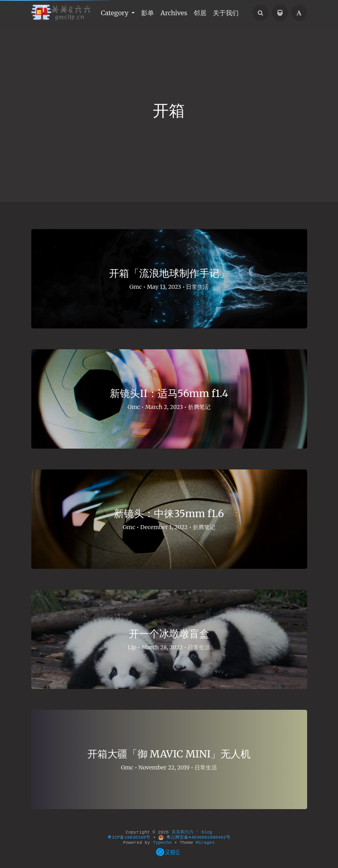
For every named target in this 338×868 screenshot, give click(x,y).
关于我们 (226, 13)
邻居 (200, 13)
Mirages (205, 843)
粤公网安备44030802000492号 (194, 838)
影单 (148, 13)
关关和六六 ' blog (192, 832)
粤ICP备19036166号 (129, 838)
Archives (174, 13)
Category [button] (116, 13)
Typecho (162, 843)
